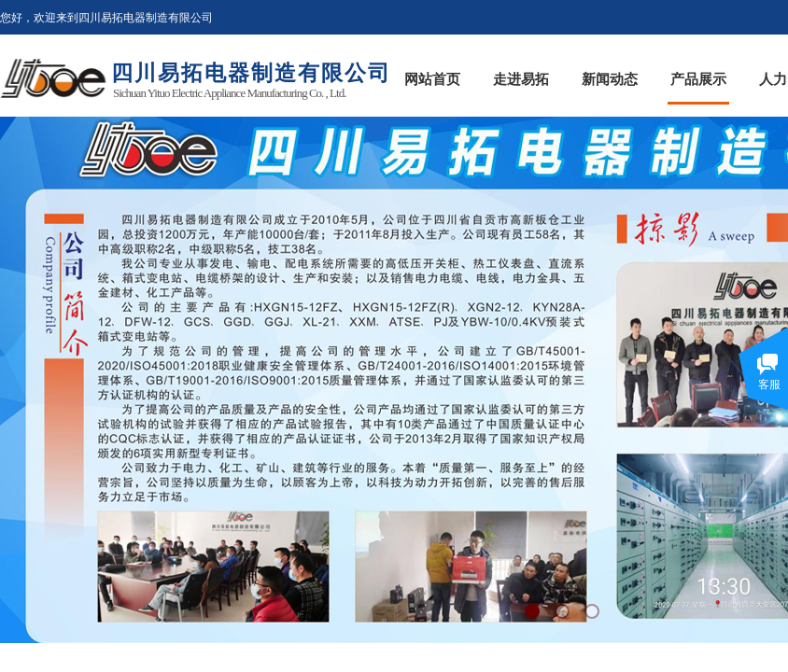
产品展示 (698, 79)
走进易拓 (521, 79)
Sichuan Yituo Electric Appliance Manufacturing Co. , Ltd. (229, 93)
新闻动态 (610, 79)
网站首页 (432, 79)
